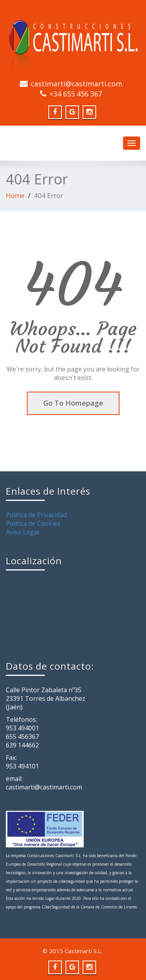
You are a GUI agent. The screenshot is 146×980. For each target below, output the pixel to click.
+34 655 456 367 (76, 94)
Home (15, 195)
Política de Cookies (33, 523)
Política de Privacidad (36, 515)
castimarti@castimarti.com (77, 84)
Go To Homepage (73, 403)
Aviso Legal (22, 532)
